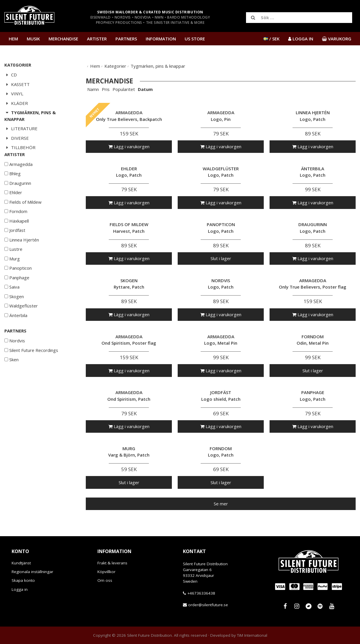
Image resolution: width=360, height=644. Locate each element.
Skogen (14, 314)
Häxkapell (17, 238)
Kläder (16, 103)
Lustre (13, 266)
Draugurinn (18, 201)
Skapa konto (23, 580)
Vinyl (14, 94)
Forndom (16, 229)
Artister (97, 39)
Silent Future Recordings (31, 368)
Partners (126, 39)
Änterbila (16, 333)
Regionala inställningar (32, 572)
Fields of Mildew (23, 219)
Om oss (105, 580)
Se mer (221, 504)
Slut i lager (221, 258)
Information (161, 39)
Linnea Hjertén (22, 257)
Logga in (20, 589)
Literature (21, 128)
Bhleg (13, 191)
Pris (106, 89)
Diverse (17, 138)
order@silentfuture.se (208, 605)
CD (11, 75)
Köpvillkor (106, 572)
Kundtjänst (21, 563)
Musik (33, 39)
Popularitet (124, 89)
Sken (11, 377)
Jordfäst (15, 248)
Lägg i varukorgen (129, 146)
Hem (13, 39)
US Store (195, 39)
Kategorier (115, 66)
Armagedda (18, 182)
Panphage (17, 295)
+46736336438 (201, 593)
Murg (12, 276)
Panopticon (18, 285)
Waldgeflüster (21, 323)
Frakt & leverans (112, 563)
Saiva (12, 304)
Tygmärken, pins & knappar (30, 116)
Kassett (17, 84)
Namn (93, 89)
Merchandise (63, 39)
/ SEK (271, 39)
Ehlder (13, 210)
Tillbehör (20, 147)
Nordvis (15, 358)
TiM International (252, 635)
